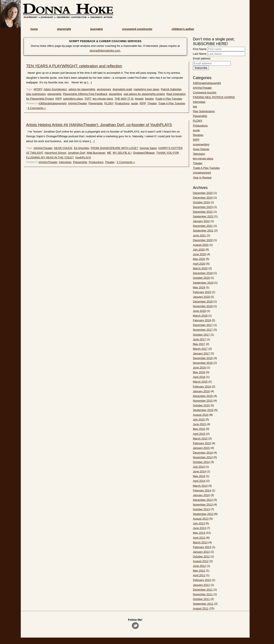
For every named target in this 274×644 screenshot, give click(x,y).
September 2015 (203, 410)
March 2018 (200, 316)
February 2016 (202, 387)
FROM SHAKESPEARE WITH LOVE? (114, 148)
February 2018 (202, 320)
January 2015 (201, 448)
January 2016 (201, 391)
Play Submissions (204, 111)
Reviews (198, 135)
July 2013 (199, 523)
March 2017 (200, 349)
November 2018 (203, 306)
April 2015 (199, 434)
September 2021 (203, 231)
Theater (152, 103)
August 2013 (201, 519)
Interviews (65, 162)
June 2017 (199, 339)
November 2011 (203, 594)
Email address (202, 58)
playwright (64, 29)
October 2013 (201, 509)
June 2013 (199, 528)
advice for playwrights (82, 89)
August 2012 (201, 561)
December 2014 (203, 453)
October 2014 (201, 462)
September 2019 (203, 283)
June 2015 (199, 424)
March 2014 (200, 486)
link (195, 107)
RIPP (59, 99)
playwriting (115, 94)
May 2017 (199, 344)
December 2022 (203, 212)
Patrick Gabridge (171, 89)
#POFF (38, 89)
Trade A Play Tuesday (169, 99)
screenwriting (201, 144)
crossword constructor (137, 29)
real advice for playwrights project (144, 94)
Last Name (200, 54)
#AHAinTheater (77, 103)
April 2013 (199, 538)
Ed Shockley (81, 148)
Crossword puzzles (205, 92)
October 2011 (201, 599)
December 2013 (203, 500)
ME (109, 153)
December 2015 (203, 396)
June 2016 (199, 368)
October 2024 (201, 202)
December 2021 (203, 226)
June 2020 (199, 254)
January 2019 (201, 297)
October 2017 (201, 335)
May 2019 (199, 287)
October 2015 (201, 405)
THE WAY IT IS (124, 99)
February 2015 (202, 443)
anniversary (104, 89)
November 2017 (203, 330)
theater (139, 99)
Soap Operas (201, 149)
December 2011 (203, 590)
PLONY (109, 103)
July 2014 (199, 467)
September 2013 (203, 514)
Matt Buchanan (96, 153)
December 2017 (203, 325)
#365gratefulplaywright (53, 103)
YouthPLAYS (83, 157)
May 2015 (199, 429)
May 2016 (199, 372)
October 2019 (201, 278)
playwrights (54, 94)
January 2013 (201, 552)
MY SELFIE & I (122, 153)
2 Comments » (126, 162)
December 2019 (203, 273)
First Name (200, 49)
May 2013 (199, 533)
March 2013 (200, 542)
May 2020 (199, 259)
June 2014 (199, 471)
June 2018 (199, 311)
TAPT (88, 99)
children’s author (183, 29)
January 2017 (201, 353)
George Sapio (148, 148)
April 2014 (199, 481)
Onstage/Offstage (144, 153)
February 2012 (202, 580)
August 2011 (201, 608)
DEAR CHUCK (63, 148)
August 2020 (201, 245)
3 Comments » (37, 108)
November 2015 (203, 401)
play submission (36, 94)
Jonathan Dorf (76, 153)
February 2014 (202, 490)
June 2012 (199, 566)
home (34, 29)
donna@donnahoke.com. (105, 51)
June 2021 (199, 235)
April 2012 (199, 575)
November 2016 (203, 363)
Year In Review (202, 178)
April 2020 (199, 264)
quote (135, 103)
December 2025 (203, 193)
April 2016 (199, 377)
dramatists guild (122, 89)
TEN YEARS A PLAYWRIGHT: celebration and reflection (74, 66)
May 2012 (199, 571)
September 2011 (203, 604)
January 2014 (201, 495)
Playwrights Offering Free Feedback (85, 94)
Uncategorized (202, 173)
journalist (97, 29)
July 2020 (199, 250)
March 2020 (200, 268)
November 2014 (203, 457)
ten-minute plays (103, 99)
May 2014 (199, 476)
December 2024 (203, 198)
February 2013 (202, 547)
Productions (122, 103)
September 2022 (203, 216)
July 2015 (199, 419)
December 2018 (203, 301)
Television (199, 154)
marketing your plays (146, 89)
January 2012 (201, 585)
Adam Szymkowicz (55, 89)
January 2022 (201, 221)
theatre (149, 99)
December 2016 (203, 358)
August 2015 (201, 415)
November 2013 (203, 505)
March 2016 (200, 382)
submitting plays (73, 99)
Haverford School (55, 153)
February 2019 (202, 292)
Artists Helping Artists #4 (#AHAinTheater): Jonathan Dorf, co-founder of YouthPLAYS (99, 125)
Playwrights (95, 103)
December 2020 (203, 240)
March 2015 (200, 438)
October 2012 (201, 556)
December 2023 (203, 207)
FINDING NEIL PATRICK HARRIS (214, 97)
